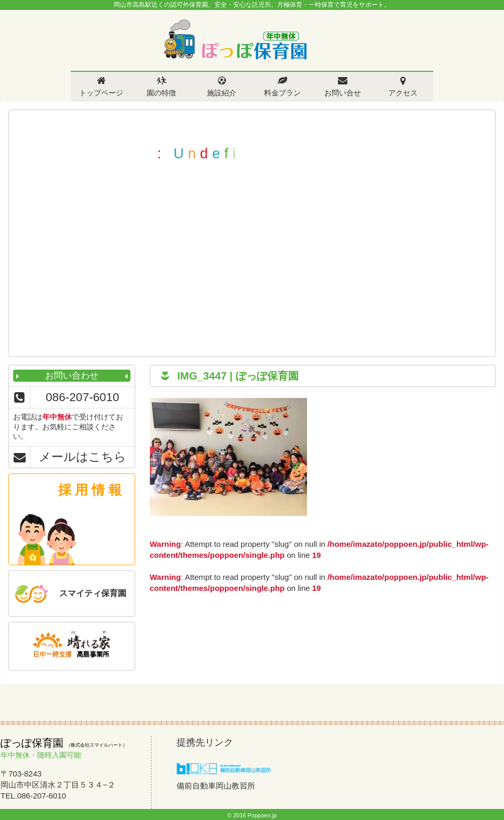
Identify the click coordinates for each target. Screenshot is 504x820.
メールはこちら (83, 457)
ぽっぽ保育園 (235, 40)
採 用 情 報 (90, 490)
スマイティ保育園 (93, 593)
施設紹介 (222, 93)
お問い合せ (343, 93)
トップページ (101, 93)
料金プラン (282, 93)
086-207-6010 (82, 397)
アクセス (403, 93)
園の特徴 (161, 93)
